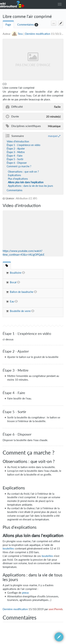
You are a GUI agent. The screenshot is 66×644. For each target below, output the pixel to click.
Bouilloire (16, 273)
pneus (25, 593)
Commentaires (26, 25)
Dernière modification (38, 34)
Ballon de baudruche (22, 292)
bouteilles (8, 548)
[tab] (7, 265)
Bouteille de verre (20, 311)
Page (8, 25)
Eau (12, 301)
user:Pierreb (56, 609)
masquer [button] (53, 136)
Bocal (13, 282)
